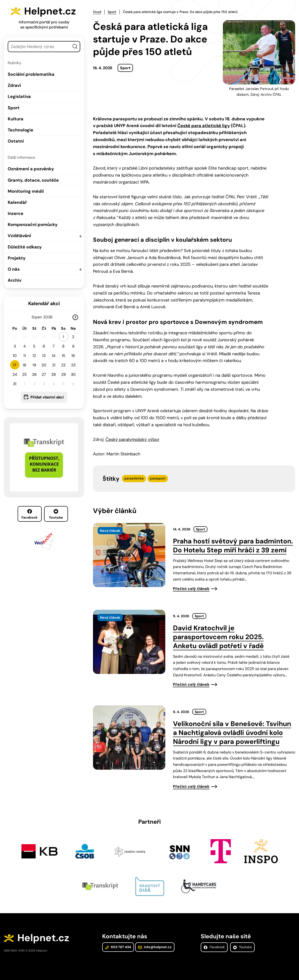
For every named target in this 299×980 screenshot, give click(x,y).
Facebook (30, 514)
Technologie (20, 130)
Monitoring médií (26, 191)
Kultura (16, 119)
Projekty (17, 258)
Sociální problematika (31, 74)
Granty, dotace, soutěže (33, 180)
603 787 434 (118, 947)
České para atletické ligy (204, 126)
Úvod (97, 12)
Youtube (56, 514)
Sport (14, 108)
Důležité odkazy (25, 247)
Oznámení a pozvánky (31, 169)
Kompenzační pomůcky (33, 225)
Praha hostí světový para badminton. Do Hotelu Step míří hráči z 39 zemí (233, 546)
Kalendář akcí (44, 303)
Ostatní (16, 141)
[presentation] (129, 555)
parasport (158, 478)
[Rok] (50, 317)
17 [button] (15, 365)
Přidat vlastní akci (47, 397)
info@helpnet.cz (155, 947)
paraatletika (134, 478)
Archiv (15, 280)
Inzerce (16, 213)
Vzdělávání (19, 236)
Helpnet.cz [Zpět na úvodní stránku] (50, 11)
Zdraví (14, 85)
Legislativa (19, 96)
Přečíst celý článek (191, 589)
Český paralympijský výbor (133, 439)
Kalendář (17, 202)
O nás (14, 269)
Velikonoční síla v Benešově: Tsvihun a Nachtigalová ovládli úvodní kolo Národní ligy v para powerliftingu (232, 733)
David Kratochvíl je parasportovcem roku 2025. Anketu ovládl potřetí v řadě (218, 637)
